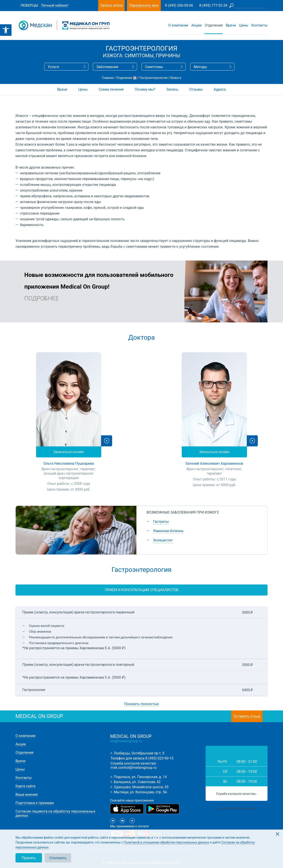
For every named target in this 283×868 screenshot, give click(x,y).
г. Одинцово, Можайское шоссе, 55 (140, 787)
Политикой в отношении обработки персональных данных (166, 842)
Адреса (220, 89)
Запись (172, 89)
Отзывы (196, 89)
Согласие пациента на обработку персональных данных (55, 813)
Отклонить (58, 858)
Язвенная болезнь (168, 531)
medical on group (39, 716)
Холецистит (163, 540)
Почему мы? (145, 89)
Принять (29, 858)
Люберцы (29, 5)
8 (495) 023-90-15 (160, 758)
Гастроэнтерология (154, 78)
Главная (108, 78)
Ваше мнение (27, 795)
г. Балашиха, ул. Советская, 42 (136, 782)
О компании (178, 25)
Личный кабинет (55, 5)
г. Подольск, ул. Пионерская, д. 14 (139, 777)
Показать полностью (142, 704)
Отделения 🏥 (127, 78)
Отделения (214, 25)
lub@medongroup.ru (126, 741)
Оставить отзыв (247, 716)
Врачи (231, 25)
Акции (196, 25)
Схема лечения (111, 89)
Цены (244, 25)
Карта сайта (25, 786)
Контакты (259, 25)
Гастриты (161, 522)
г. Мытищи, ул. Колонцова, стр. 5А (139, 792)
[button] (6, 30)
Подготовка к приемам (35, 803)
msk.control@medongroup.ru (134, 768)
